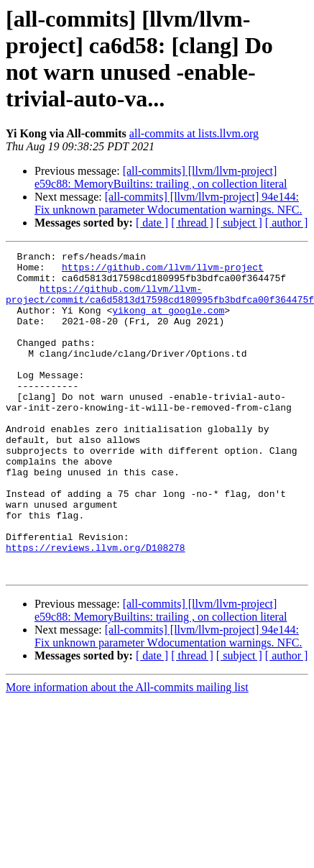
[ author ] (287, 223)
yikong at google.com (168, 323)
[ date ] (152, 223)
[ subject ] (239, 223)
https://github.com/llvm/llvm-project (163, 271)
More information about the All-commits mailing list (127, 752)
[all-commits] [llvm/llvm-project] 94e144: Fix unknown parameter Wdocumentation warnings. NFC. (168, 203)
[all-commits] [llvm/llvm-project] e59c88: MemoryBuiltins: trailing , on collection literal (161, 177)
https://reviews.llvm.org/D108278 (96, 608)
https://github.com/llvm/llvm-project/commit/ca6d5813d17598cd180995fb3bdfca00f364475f (160, 303)
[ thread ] (192, 223)
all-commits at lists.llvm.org (194, 133)
